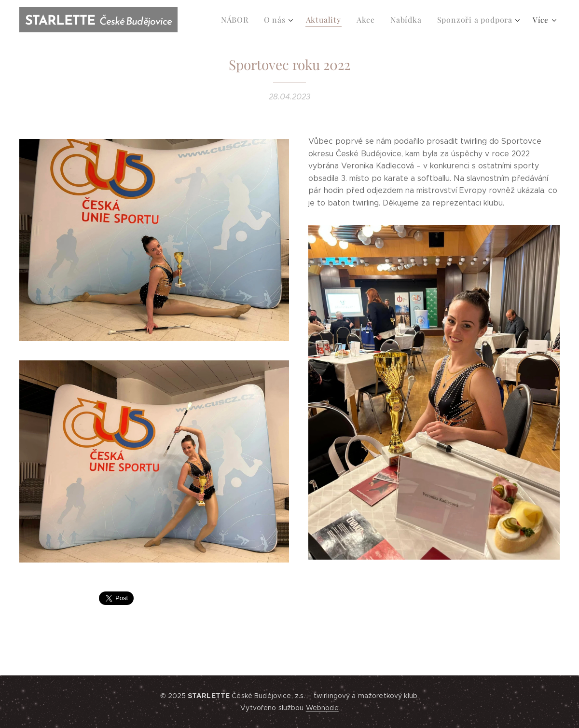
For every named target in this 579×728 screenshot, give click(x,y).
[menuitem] (246, 20)
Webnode (322, 708)
